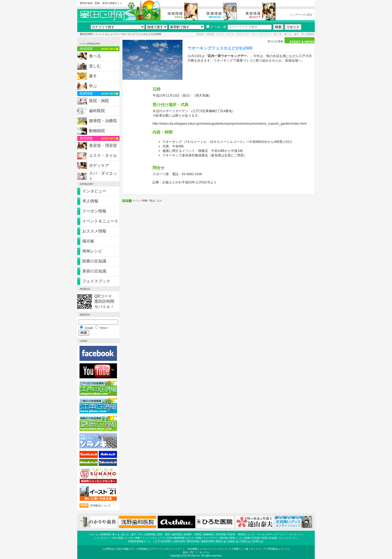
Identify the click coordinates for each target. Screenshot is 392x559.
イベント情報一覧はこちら (147, 201)
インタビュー (94, 191)
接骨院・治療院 (103, 121)
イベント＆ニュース (106, 34)
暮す (93, 76)
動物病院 (97, 131)
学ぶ (93, 86)
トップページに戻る (301, 15)
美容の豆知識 (94, 271)
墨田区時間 (86, 34)
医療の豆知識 (94, 261)
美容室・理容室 (103, 146)
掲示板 (88, 241)
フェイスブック (96, 281)
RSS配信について (100, 506)
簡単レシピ (92, 251)
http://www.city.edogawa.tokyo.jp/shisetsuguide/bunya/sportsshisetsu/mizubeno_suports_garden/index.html (229, 123)
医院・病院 (99, 101)
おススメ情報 (94, 231)
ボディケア (99, 166)
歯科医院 (97, 111)
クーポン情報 (94, 211)
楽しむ (95, 66)
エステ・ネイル (103, 156)
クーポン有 (216, 27)
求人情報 (90, 201)
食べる (95, 56)
